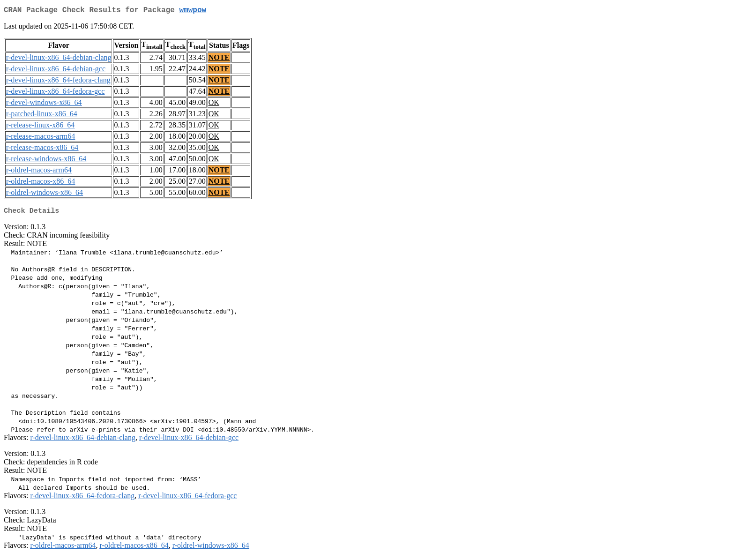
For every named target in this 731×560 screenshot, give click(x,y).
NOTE (219, 59)
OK (214, 104)
